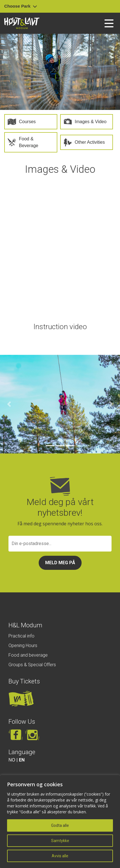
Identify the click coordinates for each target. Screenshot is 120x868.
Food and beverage (28, 655)
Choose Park (21, 6)
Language (22, 752)
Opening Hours (23, 646)
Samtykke (60, 841)
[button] (9, 404)
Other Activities (90, 142)
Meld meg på (60, 563)
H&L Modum (25, 625)
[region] (60, 821)
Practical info (21, 636)
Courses (27, 122)
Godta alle (60, 825)
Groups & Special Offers (32, 665)
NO (12, 760)
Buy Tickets (24, 681)
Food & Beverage (29, 142)
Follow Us (22, 722)
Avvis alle (60, 856)
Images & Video (91, 122)
